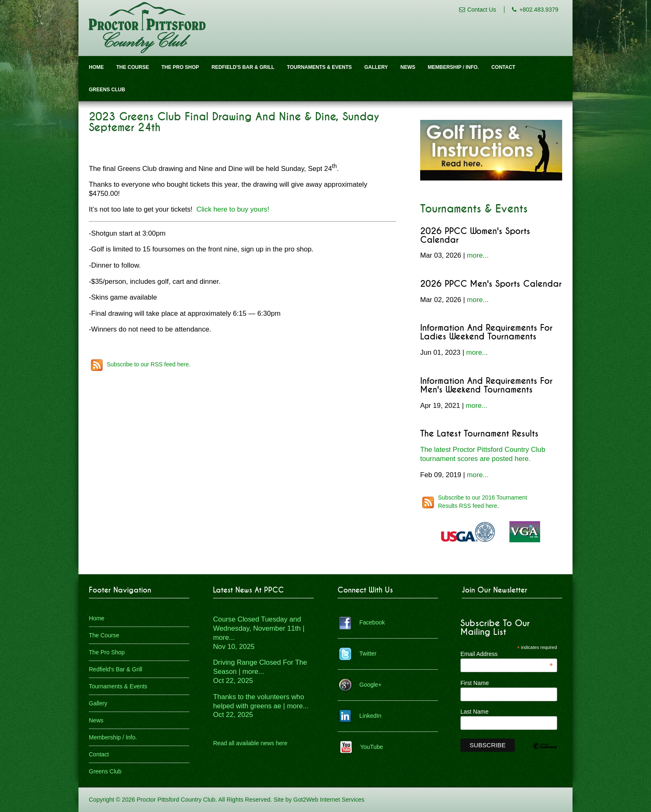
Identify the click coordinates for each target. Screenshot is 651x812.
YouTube (372, 747)
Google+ (371, 685)
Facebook (372, 622)
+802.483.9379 (539, 10)
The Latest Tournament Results (479, 434)
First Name (475, 683)
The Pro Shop (180, 67)
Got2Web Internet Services (329, 800)
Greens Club (107, 90)
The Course (133, 67)
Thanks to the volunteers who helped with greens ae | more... (261, 706)
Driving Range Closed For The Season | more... (260, 672)
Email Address (507, 654)
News (408, 67)
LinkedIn (371, 716)
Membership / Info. (453, 67)
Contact (503, 67)
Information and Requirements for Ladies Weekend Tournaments (486, 332)
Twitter (368, 654)
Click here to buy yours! (233, 209)
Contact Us (481, 10)
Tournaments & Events (319, 67)
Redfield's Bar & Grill (243, 67)
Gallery (376, 67)
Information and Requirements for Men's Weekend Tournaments (486, 385)
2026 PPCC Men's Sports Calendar (491, 284)
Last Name (475, 712)
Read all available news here (250, 743)
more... (478, 255)
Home (96, 67)
